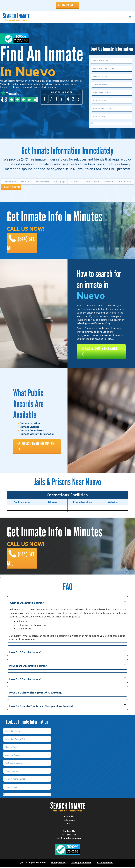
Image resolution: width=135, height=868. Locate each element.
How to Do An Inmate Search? (28, 667)
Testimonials (69, 822)
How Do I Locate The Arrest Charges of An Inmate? (41, 708)
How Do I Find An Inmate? (25, 654)
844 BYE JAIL (67, 5)
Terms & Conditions (81, 864)
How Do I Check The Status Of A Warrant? (36, 694)
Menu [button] (130, 17)
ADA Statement (105, 864)
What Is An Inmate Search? (26, 604)
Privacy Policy (58, 864)
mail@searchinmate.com (69, 840)
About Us (69, 818)
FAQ (69, 825)
